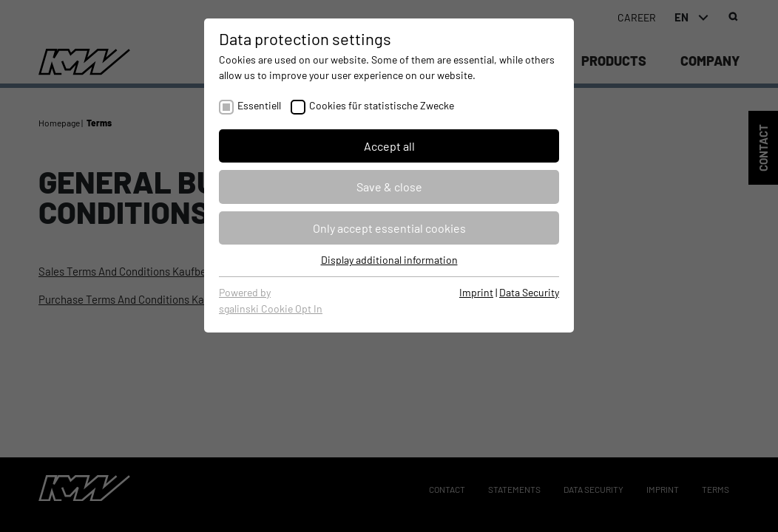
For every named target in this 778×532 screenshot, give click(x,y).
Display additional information (389, 260)
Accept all (389, 146)
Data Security (529, 292)
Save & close (389, 187)
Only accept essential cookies (389, 228)
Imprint (476, 292)
